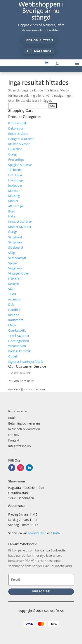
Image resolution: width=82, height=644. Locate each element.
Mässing (14, 196)
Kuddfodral (16, 320)
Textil (12, 294)
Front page (16, 180)
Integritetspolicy (20, 446)
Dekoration (16, 128)
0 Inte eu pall (17, 123)
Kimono (14, 315)
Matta (12, 325)
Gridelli (13, 356)
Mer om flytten (39, 40)
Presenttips (16, 159)
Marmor (14, 191)
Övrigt (13, 154)
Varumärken (17, 346)
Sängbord (15, 237)
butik (57, 533)
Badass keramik (20, 351)
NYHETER (15, 279)
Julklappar (15, 185)
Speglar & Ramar (20, 165)
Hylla (12, 216)
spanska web (37, 533)
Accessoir (15, 299)
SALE (12, 289)
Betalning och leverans (24, 423)
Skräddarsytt (17, 258)
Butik (12, 418)
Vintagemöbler (19, 273)
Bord (12, 211)
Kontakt (14, 440)
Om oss (14, 435)
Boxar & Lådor (19, 134)
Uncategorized (19, 341)
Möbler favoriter (20, 227)
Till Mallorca (39, 51)
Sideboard (16, 247)
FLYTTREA (15, 175)
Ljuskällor (15, 149)
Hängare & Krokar (21, 139)
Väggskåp (15, 268)
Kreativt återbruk (20, 222)
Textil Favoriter (19, 336)
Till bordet (16, 170)
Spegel (13, 263)
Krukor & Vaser (19, 144)
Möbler (13, 201)
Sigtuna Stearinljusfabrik (26, 362)
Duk (11, 304)
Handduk (15, 310)
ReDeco (14, 284)
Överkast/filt (17, 330)
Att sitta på (16, 206)
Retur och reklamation (24, 429)
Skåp (12, 253)
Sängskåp (15, 242)
